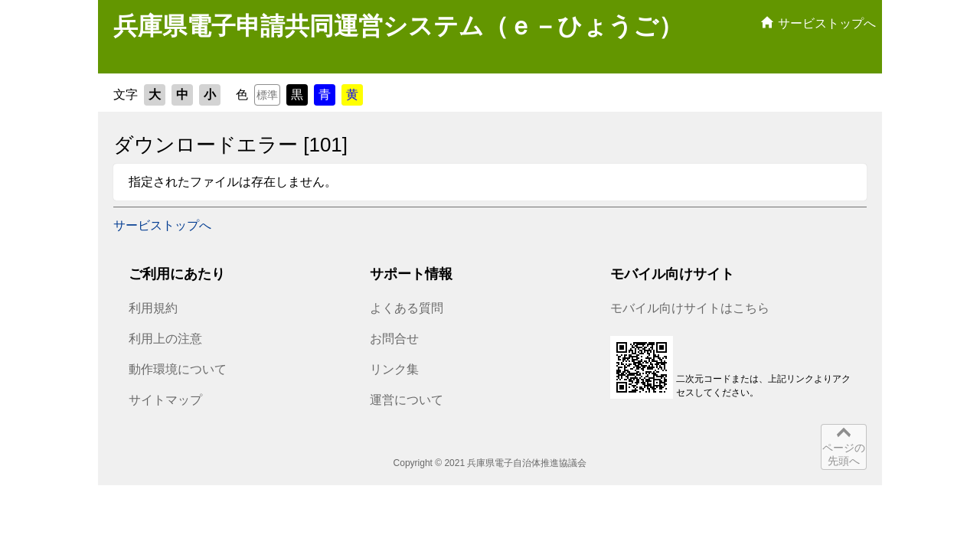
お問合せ (394, 339)
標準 (267, 95)
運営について (407, 400)
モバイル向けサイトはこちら (690, 308)
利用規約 (153, 308)
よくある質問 (407, 308)
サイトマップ (165, 400)
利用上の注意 (165, 339)
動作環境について (178, 369)
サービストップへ (162, 225)
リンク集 (394, 369)
